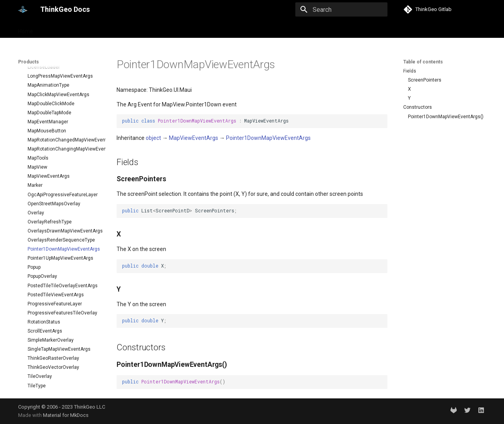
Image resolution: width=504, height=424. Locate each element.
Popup (34, 188)
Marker (35, 106)
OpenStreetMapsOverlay (54, 124)
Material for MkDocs (66, 415)
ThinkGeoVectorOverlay (53, 288)
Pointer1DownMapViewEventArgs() (446, 117)
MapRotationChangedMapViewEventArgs (63, 60)
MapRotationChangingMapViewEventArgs (63, 69)
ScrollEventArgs (45, 251)
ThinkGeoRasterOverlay (53, 279)
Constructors (418, 107)
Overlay (36, 133)
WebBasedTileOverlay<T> (56, 379)
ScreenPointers (425, 80)
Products (55, 29)
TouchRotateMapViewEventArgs (63, 342)
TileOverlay (40, 297)
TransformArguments (51, 370)
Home (26, 29)
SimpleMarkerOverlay (51, 260)
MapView (37, 87)
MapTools (38, 78)
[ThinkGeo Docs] (23, 9)
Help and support (97, 29)
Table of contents (423, 62)
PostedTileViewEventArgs (56, 215)
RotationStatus (44, 242)
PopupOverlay (42, 197)
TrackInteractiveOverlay (54, 361)
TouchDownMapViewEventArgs (61, 324)
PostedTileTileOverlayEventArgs (63, 206)
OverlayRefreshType (50, 142)
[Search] (341, 9)
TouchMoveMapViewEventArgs (61, 333)
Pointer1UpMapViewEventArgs (60, 179)
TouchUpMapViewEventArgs (58, 351)
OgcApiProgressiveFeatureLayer (63, 115)
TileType (37, 306)
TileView (37, 315)
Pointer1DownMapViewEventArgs (63, 169)
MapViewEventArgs (49, 97)
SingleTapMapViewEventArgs (59, 270)
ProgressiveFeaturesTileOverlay (62, 233)
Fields (410, 71)
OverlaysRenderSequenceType (61, 160)
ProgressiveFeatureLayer (55, 224)
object (153, 138)
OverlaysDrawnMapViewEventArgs (63, 151)
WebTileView (42, 388)
